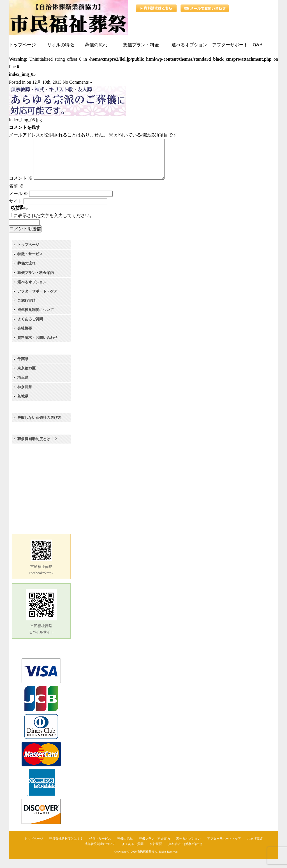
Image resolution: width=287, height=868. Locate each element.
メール (18, 203)
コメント (21, 187)
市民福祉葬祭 (146, 861)
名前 (16, 195)
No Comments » (77, 82)
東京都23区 (26, 377)
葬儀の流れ (26, 272)
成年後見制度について (36, 319)
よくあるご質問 (30, 328)
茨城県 (23, 405)
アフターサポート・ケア (37, 300)
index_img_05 (22, 74)
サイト (16, 210)
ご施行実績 (26, 309)
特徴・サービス (30, 263)
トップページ (28, 254)
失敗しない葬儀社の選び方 (39, 427)
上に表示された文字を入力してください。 (52, 224)
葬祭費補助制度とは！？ (37, 448)
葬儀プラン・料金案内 (36, 282)
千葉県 (23, 368)
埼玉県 (23, 386)
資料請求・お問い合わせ (37, 347)
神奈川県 (25, 396)
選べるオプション (32, 291)
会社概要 (25, 337)
